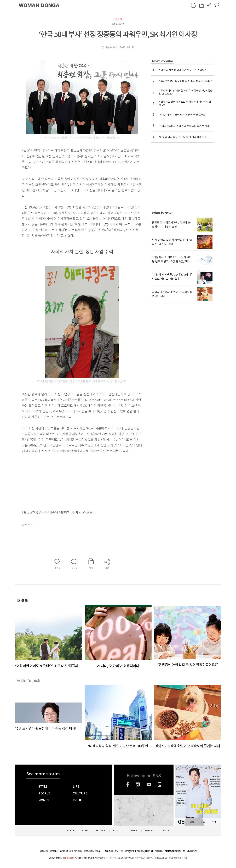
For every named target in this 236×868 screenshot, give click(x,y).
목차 (192, 822)
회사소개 (119, 851)
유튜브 (149, 784)
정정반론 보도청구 (92, 851)
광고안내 (54, 851)
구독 (203, 822)
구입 (213, 822)
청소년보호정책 (190, 851)
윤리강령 (64, 851)
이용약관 (159, 851)
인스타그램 (138, 784)
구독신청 (44, 851)
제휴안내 (149, 851)
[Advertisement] (73, 481)
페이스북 (128, 784)
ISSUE (118, 19)
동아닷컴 (109, 851)
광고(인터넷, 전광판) (134, 851)
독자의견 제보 (76, 851)
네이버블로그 (160, 784)
